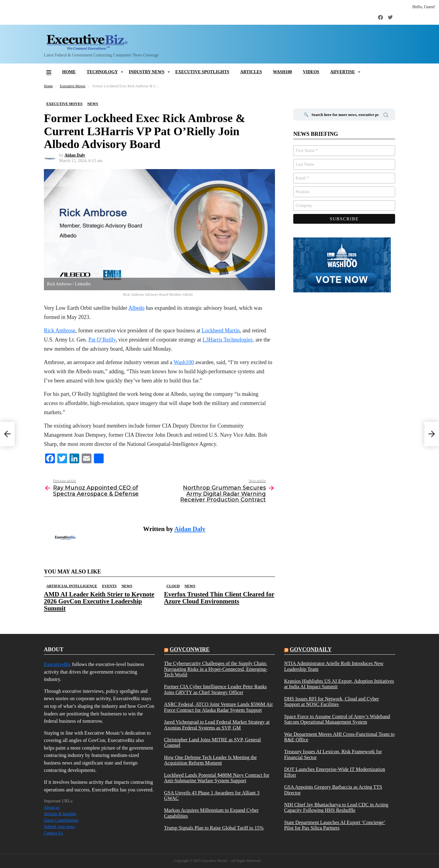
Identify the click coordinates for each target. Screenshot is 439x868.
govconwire (189, 649)
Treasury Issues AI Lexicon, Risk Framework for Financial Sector (333, 754)
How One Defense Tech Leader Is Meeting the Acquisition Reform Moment (210, 760)
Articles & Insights (60, 814)
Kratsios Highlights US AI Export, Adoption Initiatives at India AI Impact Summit (339, 684)
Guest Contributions (61, 820)
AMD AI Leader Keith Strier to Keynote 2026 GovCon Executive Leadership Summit (99, 601)
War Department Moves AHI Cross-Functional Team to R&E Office (339, 737)
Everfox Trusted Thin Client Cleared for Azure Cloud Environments (219, 598)
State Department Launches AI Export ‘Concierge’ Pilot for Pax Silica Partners (335, 825)
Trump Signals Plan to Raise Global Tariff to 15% (214, 828)
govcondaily (311, 649)
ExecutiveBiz (57, 664)
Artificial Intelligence (72, 586)
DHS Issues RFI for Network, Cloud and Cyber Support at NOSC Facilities (332, 702)
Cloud (173, 586)
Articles (251, 72)
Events (109, 586)
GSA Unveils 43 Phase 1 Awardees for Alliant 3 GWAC (212, 796)
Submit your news (59, 827)
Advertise (343, 72)
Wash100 (282, 72)
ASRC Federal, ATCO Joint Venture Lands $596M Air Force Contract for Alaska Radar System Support (218, 707)
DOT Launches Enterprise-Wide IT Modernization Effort (335, 772)
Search (386, 116)
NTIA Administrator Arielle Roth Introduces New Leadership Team (334, 666)
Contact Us (54, 833)
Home (69, 72)
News (127, 586)
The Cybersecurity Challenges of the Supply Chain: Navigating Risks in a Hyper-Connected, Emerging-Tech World (216, 669)
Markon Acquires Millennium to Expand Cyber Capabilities (211, 813)
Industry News (146, 72)
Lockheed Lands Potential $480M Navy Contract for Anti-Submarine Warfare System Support (217, 778)
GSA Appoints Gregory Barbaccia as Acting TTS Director (333, 790)
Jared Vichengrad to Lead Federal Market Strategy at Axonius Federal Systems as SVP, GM (217, 725)
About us (52, 807)
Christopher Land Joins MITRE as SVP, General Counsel (212, 743)
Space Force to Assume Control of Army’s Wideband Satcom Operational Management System (337, 719)
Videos (311, 72)
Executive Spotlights (202, 72)
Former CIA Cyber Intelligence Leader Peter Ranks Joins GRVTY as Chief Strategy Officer (215, 689)
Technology (102, 72)
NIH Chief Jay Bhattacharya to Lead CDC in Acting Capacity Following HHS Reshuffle (336, 808)
